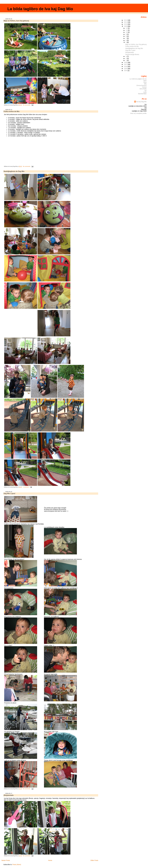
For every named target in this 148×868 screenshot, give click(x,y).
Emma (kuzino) (142, 85)
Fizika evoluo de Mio (12, 111)
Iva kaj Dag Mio (141, 102)
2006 (126, 67)
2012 (126, 20)
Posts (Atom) (17, 864)
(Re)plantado (9, 795)
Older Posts (94, 860)
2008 (126, 62)
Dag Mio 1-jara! (9, 494)
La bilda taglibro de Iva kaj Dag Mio (40, 9)
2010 (126, 24)
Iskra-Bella (143, 89)
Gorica (144, 87)
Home (50, 860)
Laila (145, 92)
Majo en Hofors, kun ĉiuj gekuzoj (16, 21)
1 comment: (26, 487)
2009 (126, 26)
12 (127, 28)
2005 (126, 69)
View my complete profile (138, 113)
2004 (126, 71)
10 (127, 32)
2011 (126, 22)
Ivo (145, 90)
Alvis (145, 81)
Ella (145, 84)
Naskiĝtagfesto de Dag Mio (14, 171)
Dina (145, 82)
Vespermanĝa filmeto (132, 54)
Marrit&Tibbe (142, 94)
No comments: (27, 105)
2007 (126, 64)
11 (127, 30)
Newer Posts (6, 860)
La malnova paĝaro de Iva (138, 79)
